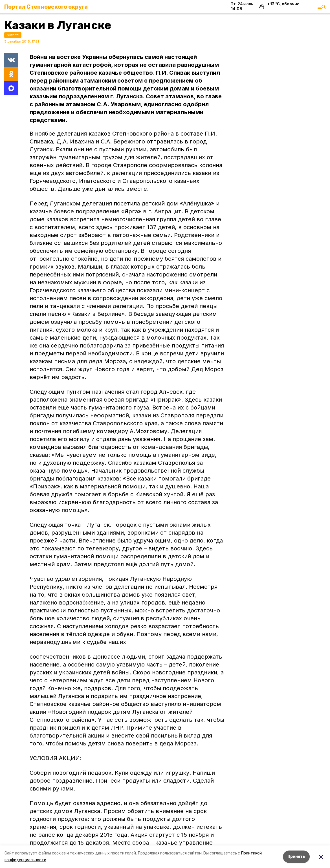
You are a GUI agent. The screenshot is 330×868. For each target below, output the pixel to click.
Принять (296, 857)
